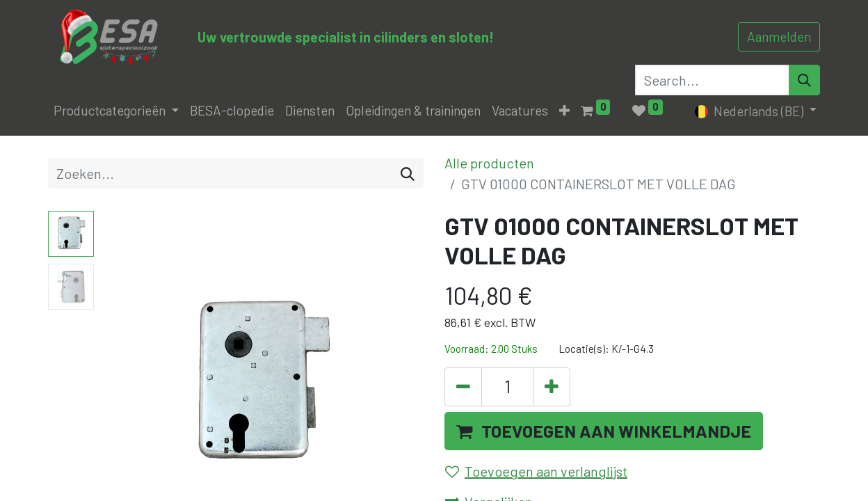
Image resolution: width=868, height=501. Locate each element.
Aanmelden (779, 37)
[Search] (804, 80)
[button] (564, 111)
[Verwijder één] (463, 387)
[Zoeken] (408, 173)
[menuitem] (232, 111)
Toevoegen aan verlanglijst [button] (536, 471)
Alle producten (489, 163)
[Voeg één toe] (552, 387)
